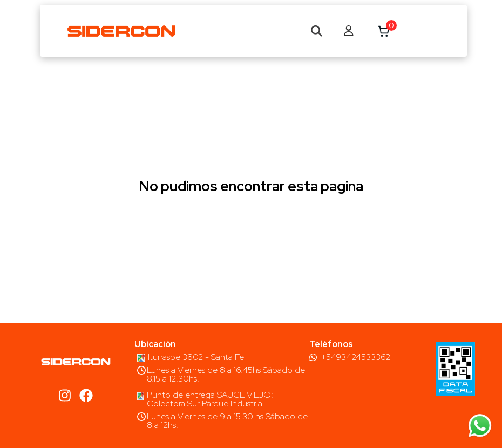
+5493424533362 (356, 357)
